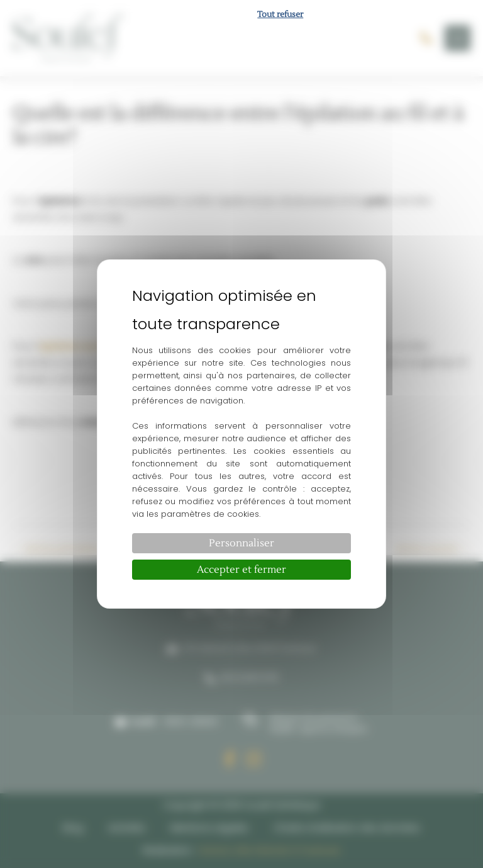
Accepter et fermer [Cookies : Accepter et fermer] (241, 570)
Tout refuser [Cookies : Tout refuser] (280, 14)
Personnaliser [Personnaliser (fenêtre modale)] (241, 543)
